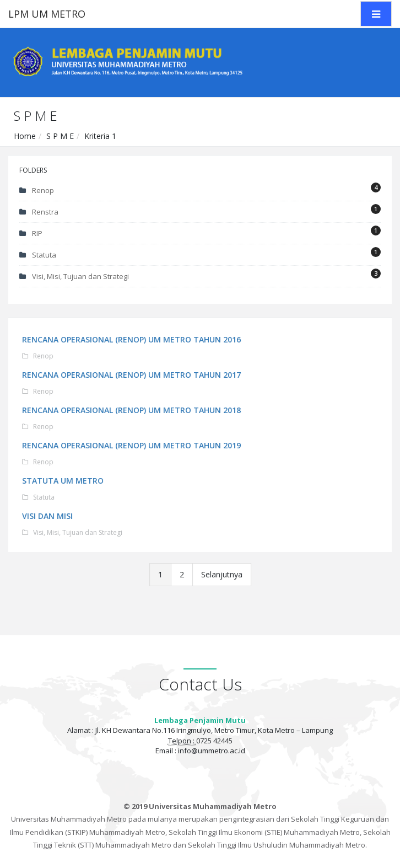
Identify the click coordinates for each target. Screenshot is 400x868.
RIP (200, 232)
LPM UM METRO (47, 14)
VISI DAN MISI (48, 516)
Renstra (200, 210)
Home (25, 136)
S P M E (60, 136)
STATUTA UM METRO (63, 481)
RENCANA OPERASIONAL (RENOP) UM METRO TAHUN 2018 (132, 410)
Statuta (200, 253)
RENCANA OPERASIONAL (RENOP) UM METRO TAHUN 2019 (132, 445)
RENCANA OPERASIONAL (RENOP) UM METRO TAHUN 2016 (132, 339)
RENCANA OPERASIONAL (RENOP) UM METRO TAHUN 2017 (132, 375)
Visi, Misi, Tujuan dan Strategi (200, 275)
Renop (200, 189)
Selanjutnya (222, 574)
